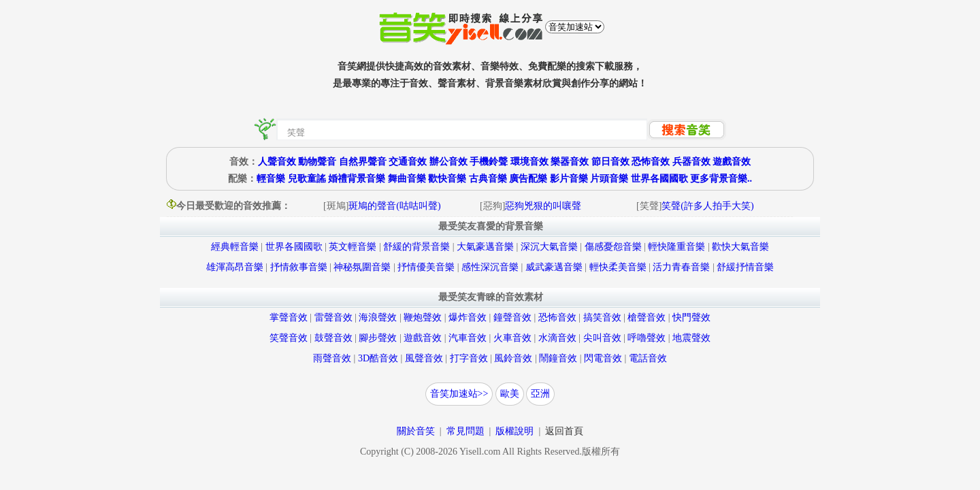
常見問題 (465, 431)
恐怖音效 (651, 162)
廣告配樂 (528, 179)
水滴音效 (557, 338)
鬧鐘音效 (558, 358)
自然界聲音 (363, 162)
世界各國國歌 (659, 179)
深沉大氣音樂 (549, 247)
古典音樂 (488, 179)
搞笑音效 (602, 317)
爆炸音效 (468, 317)
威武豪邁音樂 (554, 267)
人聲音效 (277, 162)
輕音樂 (271, 179)
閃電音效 (603, 358)
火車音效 (512, 338)
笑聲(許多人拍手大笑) (707, 206)
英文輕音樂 (353, 247)
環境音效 (529, 162)
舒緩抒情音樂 (745, 267)
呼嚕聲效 (647, 338)
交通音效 (408, 162)
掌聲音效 (289, 317)
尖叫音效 (602, 338)
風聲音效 (424, 358)
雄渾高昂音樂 (235, 267)
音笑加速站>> (459, 394)
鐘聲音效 (512, 317)
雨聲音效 (332, 358)
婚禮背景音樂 (357, 179)
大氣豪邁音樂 (485, 247)
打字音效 (469, 358)
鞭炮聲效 (423, 317)
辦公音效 (448, 162)
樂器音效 (570, 162)
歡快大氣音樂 (740, 247)
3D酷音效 (378, 358)
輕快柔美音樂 (618, 267)
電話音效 (648, 358)
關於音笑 (416, 431)
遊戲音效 (732, 162)
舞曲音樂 (407, 179)
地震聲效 (691, 338)
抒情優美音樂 (426, 267)
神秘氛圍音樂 (362, 267)
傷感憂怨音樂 (613, 247)
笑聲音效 (289, 338)
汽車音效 (468, 338)
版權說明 (514, 431)
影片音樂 (569, 179)
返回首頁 (564, 431)
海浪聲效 (378, 317)
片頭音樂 (609, 179)
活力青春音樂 (681, 267)
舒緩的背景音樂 (416, 247)
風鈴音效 (513, 358)
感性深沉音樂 (490, 267)
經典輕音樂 (235, 247)
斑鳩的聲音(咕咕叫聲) (394, 206)
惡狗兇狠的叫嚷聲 (543, 206)
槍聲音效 (647, 317)
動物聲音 (317, 162)
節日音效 (610, 162)
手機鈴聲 (489, 162)
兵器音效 (691, 162)
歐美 (510, 394)
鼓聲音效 (333, 338)
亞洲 (540, 394)
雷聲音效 (333, 317)
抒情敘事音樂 (299, 267)
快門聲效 (691, 317)
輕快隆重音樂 (676, 247)
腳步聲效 (378, 338)
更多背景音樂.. (721, 179)
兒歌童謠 (307, 179)
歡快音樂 (447, 179)
